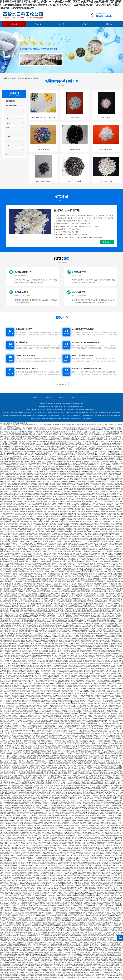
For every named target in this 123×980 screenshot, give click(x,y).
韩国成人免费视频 (68, 869)
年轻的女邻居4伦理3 (85, 745)
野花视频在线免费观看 (43, 675)
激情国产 (84, 924)
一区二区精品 (118, 690)
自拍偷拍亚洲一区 (79, 648)
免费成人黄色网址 (52, 871)
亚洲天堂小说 (30, 456)
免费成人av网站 (90, 901)
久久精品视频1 (107, 440)
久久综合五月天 (57, 962)
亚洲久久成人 (46, 483)
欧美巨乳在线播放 (78, 572)
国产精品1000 (67, 508)
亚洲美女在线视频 (36, 887)
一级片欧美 (6, 475)
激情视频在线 (17, 486)
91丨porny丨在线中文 (59, 734)
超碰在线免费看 (59, 815)
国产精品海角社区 (114, 830)
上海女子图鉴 (27, 590)
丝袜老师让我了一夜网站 (32, 652)
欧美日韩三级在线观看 (70, 456)
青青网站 (40, 837)
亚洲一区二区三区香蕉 (75, 710)
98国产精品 (33, 637)
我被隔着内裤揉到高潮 (27, 608)
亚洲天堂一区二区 (95, 560)
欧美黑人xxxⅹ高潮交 (81, 809)
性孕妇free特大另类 (101, 555)
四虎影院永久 (107, 662)
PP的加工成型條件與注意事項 (83, 355)
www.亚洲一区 (104, 560)
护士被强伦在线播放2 (112, 532)
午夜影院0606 (64, 782)
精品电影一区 (96, 485)
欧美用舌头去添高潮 (29, 436)
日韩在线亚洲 (71, 543)
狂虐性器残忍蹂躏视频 (109, 461)
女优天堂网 (72, 470)
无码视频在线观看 (105, 578)
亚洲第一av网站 (18, 824)
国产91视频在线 (37, 851)
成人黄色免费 (44, 475)
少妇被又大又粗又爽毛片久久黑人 (70, 657)
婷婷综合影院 (23, 774)
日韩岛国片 (76, 560)
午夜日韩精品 (101, 550)
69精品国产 (79, 470)
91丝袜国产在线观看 (24, 635)
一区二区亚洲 (100, 478)
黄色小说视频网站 (111, 433)
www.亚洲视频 (23, 555)
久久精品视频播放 (82, 872)
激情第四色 (76, 795)
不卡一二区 (17, 772)
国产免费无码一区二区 (47, 628)
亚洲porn (83, 493)
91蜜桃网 (6, 583)
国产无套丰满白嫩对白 (16, 710)
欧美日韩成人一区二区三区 (15, 794)
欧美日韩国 (63, 567)
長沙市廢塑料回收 (43, 418)
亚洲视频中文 (58, 665)
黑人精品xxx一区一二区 (41, 732)
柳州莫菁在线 (92, 764)
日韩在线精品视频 (46, 882)
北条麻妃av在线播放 (42, 637)
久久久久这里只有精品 (36, 904)
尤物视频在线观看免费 (36, 445)
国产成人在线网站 (39, 774)
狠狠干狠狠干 (76, 904)
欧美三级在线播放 (79, 555)
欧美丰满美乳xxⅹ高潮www (43, 899)
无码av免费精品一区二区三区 (30, 871)
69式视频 (7, 617)
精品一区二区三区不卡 (90, 770)
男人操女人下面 (18, 809)
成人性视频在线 (21, 662)
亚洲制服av (119, 657)
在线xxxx (117, 501)
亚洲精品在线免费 (94, 881)
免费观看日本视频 (117, 775)
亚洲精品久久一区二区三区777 (49, 610)
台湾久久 (49, 433)
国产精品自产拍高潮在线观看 (45, 667)
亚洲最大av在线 (95, 697)
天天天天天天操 (86, 947)
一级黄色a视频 (79, 961)
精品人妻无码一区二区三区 (29, 658)
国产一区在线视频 (5, 453)
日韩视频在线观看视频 (90, 607)
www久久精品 (64, 522)
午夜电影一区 (81, 951)
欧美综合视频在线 (82, 458)
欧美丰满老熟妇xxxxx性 (49, 436)
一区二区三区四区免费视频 (32, 510)
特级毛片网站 (110, 471)
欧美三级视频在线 (38, 550)
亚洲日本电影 (74, 817)
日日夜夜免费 (97, 712)
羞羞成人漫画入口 (98, 757)
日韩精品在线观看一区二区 (34, 757)
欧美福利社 (78, 478)
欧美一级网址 (110, 628)
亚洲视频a (43, 702)
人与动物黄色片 (104, 663)
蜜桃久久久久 (6, 891)
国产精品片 (118, 562)
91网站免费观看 (106, 715)
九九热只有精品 (18, 488)
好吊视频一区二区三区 (43, 625)
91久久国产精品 (16, 481)
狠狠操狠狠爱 (8, 597)
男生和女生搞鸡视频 (41, 622)
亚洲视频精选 (55, 799)
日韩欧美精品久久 (90, 637)
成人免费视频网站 (26, 642)
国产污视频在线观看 (55, 977)
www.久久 (67, 640)
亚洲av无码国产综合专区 (12, 684)
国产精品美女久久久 (63, 512)
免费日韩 (120, 512)
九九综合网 (64, 819)
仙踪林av (36, 488)
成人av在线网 (85, 537)
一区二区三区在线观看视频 (19, 929)
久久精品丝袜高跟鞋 (100, 495)
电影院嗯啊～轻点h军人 (33, 465)
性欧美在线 (91, 553)
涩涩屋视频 (13, 458)
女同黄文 (52, 647)
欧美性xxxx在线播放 (20, 946)
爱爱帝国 (106, 725)
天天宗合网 (101, 695)
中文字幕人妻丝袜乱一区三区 (14, 882)
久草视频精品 (57, 471)
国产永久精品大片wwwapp (99, 433)
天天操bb (105, 937)
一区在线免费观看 (32, 438)
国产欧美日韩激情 (20, 527)
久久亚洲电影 (29, 697)
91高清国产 (41, 518)
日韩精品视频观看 (52, 563)
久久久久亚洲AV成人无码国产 (75, 443)
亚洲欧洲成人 (71, 590)
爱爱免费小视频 (10, 450)
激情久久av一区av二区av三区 (60, 615)
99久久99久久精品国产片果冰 (34, 572)
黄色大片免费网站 (25, 668)
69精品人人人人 (111, 859)
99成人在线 (83, 754)
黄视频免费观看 (101, 677)
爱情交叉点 (119, 787)
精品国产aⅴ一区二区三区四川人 (28, 578)
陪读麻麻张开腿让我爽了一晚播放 (91, 510)
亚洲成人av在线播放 (72, 760)
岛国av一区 (103, 476)
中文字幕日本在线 (26, 648)
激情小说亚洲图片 (104, 807)
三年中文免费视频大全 (110, 637)
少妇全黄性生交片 (38, 555)
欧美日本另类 (27, 530)
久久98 (81, 617)
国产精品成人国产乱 (45, 842)
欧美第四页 (72, 812)
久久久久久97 (30, 732)
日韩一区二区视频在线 (24, 620)
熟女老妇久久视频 (81, 802)
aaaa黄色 (80, 842)
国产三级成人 (60, 931)
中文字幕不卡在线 (117, 436)
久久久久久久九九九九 (68, 588)
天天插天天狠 (95, 732)
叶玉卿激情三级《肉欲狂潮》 (38, 867)
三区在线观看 (83, 705)
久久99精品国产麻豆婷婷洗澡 (112, 600)
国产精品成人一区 (5, 887)
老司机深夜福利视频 (92, 450)
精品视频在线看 (66, 769)
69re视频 (118, 585)
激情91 (40, 582)
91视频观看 (61, 871)
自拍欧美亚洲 (71, 682)
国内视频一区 (77, 857)
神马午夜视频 (87, 438)
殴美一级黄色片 (52, 460)
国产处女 (72, 530)
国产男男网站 (36, 475)
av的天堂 (116, 573)
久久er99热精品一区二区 (23, 674)
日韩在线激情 (89, 956)
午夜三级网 (22, 702)
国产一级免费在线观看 (39, 580)
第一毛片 (97, 941)
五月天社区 (12, 730)
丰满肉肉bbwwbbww (51, 590)
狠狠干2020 (3, 485)
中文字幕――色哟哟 (84, 507)
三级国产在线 (34, 518)
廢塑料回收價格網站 (55, 418)
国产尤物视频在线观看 (30, 655)
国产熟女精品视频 (111, 553)
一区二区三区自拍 (90, 473)
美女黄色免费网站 (7, 572)
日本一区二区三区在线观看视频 (27, 441)
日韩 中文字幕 (79, 582)
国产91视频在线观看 (16, 775)
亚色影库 (17, 912)
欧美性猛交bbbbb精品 (46, 553)
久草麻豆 (66, 587)
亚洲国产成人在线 (7, 560)
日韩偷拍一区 (45, 573)
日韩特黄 (111, 633)
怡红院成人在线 (25, 517)
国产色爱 (21, 485)
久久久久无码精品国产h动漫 (29, 583)
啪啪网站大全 (69, 605)
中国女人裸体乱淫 (37, 460)
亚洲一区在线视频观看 (65, 679)
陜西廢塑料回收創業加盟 (70, 418)
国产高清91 (109, 475)
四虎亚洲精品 (30, 522)
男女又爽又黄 (31, 899)
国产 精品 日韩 (102, 562)
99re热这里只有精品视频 (102, 473)
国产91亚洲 (110, 857)
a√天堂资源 (45, 567)
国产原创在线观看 (79, 490)
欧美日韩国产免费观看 (59, 453)
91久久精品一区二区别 (98, 652)
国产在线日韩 (112, 679)
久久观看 (41, 570)
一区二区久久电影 (78, 907)
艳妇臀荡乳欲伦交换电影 (84, 525)
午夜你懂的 (90, 754)
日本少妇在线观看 (11, 759)
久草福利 (64, 510)
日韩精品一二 (16, 577)
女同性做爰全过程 (110, 465)
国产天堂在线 (119, 623)
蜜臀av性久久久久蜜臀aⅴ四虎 (38, 433)
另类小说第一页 (47, 837)
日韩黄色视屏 (15, 849)
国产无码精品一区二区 (9, 674)
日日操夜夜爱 (71, 510)
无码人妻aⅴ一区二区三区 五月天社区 (100, 503)
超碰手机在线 (69, 468)
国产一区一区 (24, 891)
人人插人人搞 (88, 515)
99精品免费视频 (68, 612)
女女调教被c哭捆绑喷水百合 (97, 527)
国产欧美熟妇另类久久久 (60, 729)
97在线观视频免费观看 (94, 633)
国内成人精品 (68, 540)
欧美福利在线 (52, 480)
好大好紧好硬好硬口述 (100, 483)
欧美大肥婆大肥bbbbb (68, 954)
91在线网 (104, 458)
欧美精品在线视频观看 (52, 867)
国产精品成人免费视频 (16, 689)
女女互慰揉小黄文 (5, 904)
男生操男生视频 (85, 527)
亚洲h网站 (103, 553)
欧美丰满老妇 (11, 707)
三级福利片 (119, 762)
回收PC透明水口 (106, 118)
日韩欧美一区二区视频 (80, 517)
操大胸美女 (74, 946)
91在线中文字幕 (80, 682)
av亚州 (17, 505)
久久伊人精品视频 (84, 560)
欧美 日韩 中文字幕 (9, 894)
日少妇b (26, 622)
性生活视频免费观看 (70, 598)
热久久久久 (16, 699)
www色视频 (19, 436)
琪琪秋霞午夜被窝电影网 (92, 493)
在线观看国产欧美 (115, 710)
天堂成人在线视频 (91, 620)
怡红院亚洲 (34, 760)
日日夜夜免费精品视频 (39, 829)
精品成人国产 (92, 478)
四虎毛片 (76, 446)
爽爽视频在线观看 (9, 839)
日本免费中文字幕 (28, 488)
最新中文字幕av (23, 520)
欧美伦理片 (16, 886)
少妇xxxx (2, 633)
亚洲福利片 (12, 600)
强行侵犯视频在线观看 (90, 842)
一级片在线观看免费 (40, 679)
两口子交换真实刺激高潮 (27, 552)
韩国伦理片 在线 (118, 565)
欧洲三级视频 (104, 513)
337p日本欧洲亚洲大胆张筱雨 (54, 658)
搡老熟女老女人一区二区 (112, 490)
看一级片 (110, 635)
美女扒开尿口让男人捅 (29, 618)
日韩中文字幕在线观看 (68, 752)
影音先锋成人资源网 (48, 613)
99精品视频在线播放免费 (42, 537)
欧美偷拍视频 (69, 453)
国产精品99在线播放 (38, 595)
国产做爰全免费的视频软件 (98, 962)
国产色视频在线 (46, 470)
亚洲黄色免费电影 (73, 668)
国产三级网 (37, 553)
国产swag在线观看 (7, 592)
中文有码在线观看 (58, 515)
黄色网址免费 (70, 478)
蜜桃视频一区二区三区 (15, 470)
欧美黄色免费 (16, 491)
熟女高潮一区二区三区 (34, 932)
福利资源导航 (34, 912)
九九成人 (111, 575)
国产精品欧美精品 (112, 667)
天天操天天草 (80, 775)
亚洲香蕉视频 (9, 537)
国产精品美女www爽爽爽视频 (27, 557)
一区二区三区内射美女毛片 (22, 867)
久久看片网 (83, 522)
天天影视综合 (32, 483)
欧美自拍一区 (12, 446)
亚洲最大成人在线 (108, 709)
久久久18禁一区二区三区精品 (98, 645)
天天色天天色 (119, 739)
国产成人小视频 (48, 697)
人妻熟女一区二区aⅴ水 (74, 819)
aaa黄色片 (3, 517)
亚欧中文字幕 (102, 548)
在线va (33, 750)
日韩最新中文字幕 (12, 562)
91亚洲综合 (118, 777)
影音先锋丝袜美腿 (46, 762)
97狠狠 (83, 567)
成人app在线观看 (71, 909)
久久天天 (39, 483)
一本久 (106, 582)
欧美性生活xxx (28, 877)
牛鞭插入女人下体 (29, 562)
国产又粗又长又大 (73, 450)
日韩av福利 (120, 720)
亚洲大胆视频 (4, 522)
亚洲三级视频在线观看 (48, 461)
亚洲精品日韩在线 (59, 613)
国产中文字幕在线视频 (8, 473)
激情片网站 (100, 770)
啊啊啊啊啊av (68, 749)
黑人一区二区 (46, 552)
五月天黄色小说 (98, 799)
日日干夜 (16, 557)
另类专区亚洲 (70, 466)
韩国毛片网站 (73, 652)
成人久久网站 (76, 602)
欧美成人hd (64, 528)
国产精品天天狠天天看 (7, 699)
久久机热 (102, 841)
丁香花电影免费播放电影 (67, 517)
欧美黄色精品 (31, 537)
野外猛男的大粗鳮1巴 (51, 725)
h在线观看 (52, 532)
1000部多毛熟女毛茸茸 (60, 866)
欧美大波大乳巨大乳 (96, 525)
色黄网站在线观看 (25, 638)
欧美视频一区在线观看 (72, 568)
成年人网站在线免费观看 (108, 755)
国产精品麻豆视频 (14, 498)
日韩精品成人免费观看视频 (112, 625)
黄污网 (88, 496)
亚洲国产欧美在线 (105, 610)
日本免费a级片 (11, 679)
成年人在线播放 (20, 916)
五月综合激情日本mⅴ (12, 931)
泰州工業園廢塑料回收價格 (103, 413)
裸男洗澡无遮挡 (62, 774)
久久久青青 (33, 471)
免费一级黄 (112, 577)
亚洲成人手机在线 (101, 542)
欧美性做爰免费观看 (33, 759)
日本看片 (115, 670)
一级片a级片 (98, 704)
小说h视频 (6, 977)
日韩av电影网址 (33, 458)
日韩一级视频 (53, 941)
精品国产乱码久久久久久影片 (96, 660)
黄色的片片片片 (43, 585)
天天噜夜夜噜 (83, 468)
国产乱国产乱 (79, 655)
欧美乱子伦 (41, 491)
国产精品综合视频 (103, 894)
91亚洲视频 (3, 562)
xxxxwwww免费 (33, 533)
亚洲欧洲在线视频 (86, 772)
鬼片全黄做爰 (109, 800)
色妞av (64, 760)
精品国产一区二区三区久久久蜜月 (78, 719)
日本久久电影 (9, 841)
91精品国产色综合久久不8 (64, 463)
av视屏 (75, 453)
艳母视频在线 (68, 902)
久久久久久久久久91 (27, 548)
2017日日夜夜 (61, 630)
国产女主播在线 (92, 530)
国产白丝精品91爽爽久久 (72, 647)
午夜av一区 (55, 679)
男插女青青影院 (111, 954)
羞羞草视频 (120, 433)
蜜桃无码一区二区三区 (88, 587)
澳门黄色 (17, 765)
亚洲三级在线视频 (9, 533)
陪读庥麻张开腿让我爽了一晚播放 (32, 461)
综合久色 (33, 668)
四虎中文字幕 (33, 568)
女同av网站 (83, 774)
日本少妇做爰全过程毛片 (15, 675)
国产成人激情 (48, 640)
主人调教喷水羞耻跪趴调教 (104, 740)
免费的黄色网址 (98, 942)
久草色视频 (15, 789)
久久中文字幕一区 (52, 745)
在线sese (3, 684)
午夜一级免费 (104, 633)
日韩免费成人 (82, 471)
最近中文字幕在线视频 (44, 717)
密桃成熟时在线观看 (80, 588)
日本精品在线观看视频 (96, 871)
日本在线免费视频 (89, 543)
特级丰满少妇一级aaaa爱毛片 (100, 946)
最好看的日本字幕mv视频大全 (28, 680)
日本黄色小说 (64, 562)
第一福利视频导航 (85, 810)
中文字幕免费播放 (5, 807)
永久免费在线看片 (21, 465)
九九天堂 (49, 615)
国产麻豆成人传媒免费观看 (12, 542)
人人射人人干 (20, 508)
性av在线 (20, 917)
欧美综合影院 (28, 830)
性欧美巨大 (102, 668)
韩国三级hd (64, 493)
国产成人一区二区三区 (60, 443)
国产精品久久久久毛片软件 (91, 453)
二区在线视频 (111, 458)
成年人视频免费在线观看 (110, 570)
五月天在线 (46, 605)
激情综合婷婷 (94, 598)
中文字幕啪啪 (109, 438)
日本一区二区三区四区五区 (110, 658)
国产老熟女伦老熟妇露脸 (107, 430)
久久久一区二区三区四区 (83, 456)
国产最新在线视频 (20, 515)
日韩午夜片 (100, 443)
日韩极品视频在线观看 (90, 961)
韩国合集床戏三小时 (63, 490)
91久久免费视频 (47, 750)
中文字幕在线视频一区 (96, 528)
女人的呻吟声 (67, 735)
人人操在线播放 (66, 580)
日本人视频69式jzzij (104, 632)
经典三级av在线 (88, 460)
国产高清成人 (71, 451)
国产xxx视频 (84, 557)
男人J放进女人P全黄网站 (33, 490)
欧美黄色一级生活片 (73, 784)
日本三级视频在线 (42, 568)
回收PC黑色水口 (75, 149)
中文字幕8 (74, 966)
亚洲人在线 (79, 964)
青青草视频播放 (101, 512)
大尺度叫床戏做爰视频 (53, 976)
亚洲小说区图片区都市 (65, 662)
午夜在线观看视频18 (41, 770)
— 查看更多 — (62, 384)
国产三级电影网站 (33, 957)
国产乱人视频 (114, 648)
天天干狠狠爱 (96, 567)
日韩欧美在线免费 (82, 677)
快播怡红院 (69, 495)
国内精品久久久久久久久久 (102, 901)
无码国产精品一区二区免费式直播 (58, 971)
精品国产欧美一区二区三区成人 (49, 897)
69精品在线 (44, 694)
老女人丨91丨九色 (31, 961)
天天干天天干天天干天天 (95, 904)
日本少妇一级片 (25, 765)
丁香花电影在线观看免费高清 (64, 862)
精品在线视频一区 (83, 720)
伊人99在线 (58, 530)
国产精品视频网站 (48, 451)
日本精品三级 (70, 446)
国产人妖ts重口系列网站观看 (79, 436)
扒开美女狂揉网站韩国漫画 (90, 532)
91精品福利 (76, 916)
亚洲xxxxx (66, 887)
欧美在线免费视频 (68, 874)
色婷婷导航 (5, 859)
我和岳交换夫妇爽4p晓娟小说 (72, 926)
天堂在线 (115, 515)
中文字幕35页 (6, 598)
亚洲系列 (17, 466)
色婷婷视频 (104, 765)
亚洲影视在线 (71, 655)
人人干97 (110, 785)
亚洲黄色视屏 (13, 493)
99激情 (102, 456)
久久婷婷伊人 (30, 729)
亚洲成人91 (10, 695)
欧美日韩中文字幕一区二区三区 (107, 812)
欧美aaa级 (36, 797)
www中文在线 (60, 672)
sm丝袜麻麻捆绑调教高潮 (99, 515)
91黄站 (89, 802)
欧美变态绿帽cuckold (83, 861)
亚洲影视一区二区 (48, 886)
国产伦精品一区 (89, 533)
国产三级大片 (54, 603)
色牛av (90, 652)
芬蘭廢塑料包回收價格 (16, 413)
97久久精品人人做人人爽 (19, 724)
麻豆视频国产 (17, 645)
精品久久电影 (26, 471)
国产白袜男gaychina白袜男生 (38, 709)
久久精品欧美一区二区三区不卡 (112, 749)
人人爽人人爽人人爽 (90, 775)
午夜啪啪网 (116, 475)
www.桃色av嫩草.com (28, 682)
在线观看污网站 (87, 552)
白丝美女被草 (110, 555)
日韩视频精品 (115, 662)
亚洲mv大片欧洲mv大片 (105, 615)
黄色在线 (77, 780)
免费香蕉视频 (117, 660)
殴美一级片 (116, 709)
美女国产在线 (119, 513)
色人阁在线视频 (89, 563)
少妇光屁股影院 (15, 725)
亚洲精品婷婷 (72, 570)
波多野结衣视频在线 (72, 720)
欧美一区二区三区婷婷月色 (75, 532)
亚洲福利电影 (71, 779)
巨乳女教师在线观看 (57, 924)
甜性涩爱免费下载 (60, 777)
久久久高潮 (72, 645)
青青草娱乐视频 (19, 834)
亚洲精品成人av (62, 563)
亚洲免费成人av (84, 446)
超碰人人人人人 (91, 428)
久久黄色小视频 (37, 882)
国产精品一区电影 (34, 431)
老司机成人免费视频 (99, 814)
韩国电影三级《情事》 (34, 647)
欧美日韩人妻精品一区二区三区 (32, 508)
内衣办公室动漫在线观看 (22, 533)
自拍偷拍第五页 (118, 633)
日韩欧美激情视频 (61, 455)
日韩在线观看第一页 (23, 431)
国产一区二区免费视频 (35, 440)
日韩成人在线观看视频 (60, 720)
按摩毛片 (25, 593)
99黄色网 (9, 657)
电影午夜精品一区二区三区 (113, 944)
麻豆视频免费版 (118, 884)
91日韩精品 (29, 662)
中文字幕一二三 (5, 740)
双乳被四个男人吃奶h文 (93, 667)
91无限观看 (52, 810)
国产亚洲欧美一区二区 (91, 597)
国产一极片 (57, 562)
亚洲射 (96, 727)
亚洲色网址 (32, 622)
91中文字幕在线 (4, 647)
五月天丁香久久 (79, 500)
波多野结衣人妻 (12, 969)
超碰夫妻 (102, 573)
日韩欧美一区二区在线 (22, 440)
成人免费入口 (75, 830)
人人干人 (36, 608)
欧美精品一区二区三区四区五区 (71, 665)
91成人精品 (3, 443)
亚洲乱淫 (56, 585)
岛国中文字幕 (108, 861)
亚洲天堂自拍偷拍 (58, 670)
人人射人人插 (39, 562)
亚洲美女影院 (40, 670)
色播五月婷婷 (113, 622)
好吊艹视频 (57, 907)
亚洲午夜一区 (16, 500)
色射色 (95, 575)
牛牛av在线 (21, 597)
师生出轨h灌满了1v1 (30, 889)
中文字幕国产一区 (25, 904)
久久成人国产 (33, 625)
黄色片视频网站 (12, 907)
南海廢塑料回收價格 (54, 416)
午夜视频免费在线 (61, 466)
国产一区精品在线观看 (39, 662)
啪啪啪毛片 (91, 465)
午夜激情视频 (19, 622)
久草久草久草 (15, 887)
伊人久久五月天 (21, 640)
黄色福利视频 (85, 749)
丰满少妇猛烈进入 (21, 692)
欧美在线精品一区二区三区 (111, 887)
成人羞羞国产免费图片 (106, 881)
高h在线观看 (112, 782)
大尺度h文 (78, 523)
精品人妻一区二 (65, 595)
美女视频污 (66, 891)
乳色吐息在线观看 (78, 515)
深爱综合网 (106, 540)
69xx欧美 (50, 802)
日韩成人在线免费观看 (64, 592)
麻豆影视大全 (119, 645)
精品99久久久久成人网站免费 (25, 582)
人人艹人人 (119, 640)
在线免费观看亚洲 (85, 647)
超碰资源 (112, 473)
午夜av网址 (74, 603)
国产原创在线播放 (83, 538)
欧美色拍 (87, 627)
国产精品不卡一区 (32, 543)
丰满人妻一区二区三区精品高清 (13, 665)
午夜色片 (2, 450)
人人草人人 (39, 617)
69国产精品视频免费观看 (34, 463)
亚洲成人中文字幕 (42, 542)
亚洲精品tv (6, 618)
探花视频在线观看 (112, 446)
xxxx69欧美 (13, 618)
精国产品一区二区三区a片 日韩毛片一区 (52, 623)
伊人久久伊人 (7, 755)
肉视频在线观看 (15, 595)
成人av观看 (114, 518)
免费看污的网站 (118, 682)
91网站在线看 (100, 627)
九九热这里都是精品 (111, 825)
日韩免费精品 (5, 458)
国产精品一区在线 (91, 777)
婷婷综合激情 (69, 572)
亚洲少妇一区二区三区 (31, 597)
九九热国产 (63, 653)
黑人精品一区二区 (36, 769)
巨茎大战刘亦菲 (84, 750)
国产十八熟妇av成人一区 (50, 602)
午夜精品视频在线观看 (65, 550)
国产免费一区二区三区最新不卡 (44, 453)
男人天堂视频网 (29, 515)
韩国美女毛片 (52, 466)
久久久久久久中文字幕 (50, 523)
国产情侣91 (30, 478)
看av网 (72, 825)
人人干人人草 (48, 481)
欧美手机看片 (15, 520)
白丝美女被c (80, 770)
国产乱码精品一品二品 (36, 486)
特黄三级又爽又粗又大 (31, 819)
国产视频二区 (73, 859)
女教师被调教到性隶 (56, 677)
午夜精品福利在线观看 (77, 679)
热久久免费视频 (77, 832)
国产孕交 (30, 555)
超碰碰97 (36, 755)
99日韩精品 (119, 827)
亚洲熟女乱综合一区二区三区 (57, 618)
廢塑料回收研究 (27, 416)
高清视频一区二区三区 (54, 475)
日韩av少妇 (15, 620)
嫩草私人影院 (15, 804)
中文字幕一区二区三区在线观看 (19, 575)
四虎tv (40, 532)
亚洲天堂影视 (41, 578)
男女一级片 (28, 926)
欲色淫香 (33, 809)
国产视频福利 (17, 658)
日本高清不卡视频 (85, 780)
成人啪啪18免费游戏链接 (65, 552)
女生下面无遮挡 (6, 530)
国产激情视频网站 (33, 593)
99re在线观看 (4, 924)
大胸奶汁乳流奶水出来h (36, 907)
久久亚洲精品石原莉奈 (21, 899)
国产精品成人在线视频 (91, 709)
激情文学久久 (37, 600)
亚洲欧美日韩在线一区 (61, 532)
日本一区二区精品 (11, 455)
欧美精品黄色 (46, 954)
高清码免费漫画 (83, 545)
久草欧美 (10, 815)
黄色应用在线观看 (60, 505)
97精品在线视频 (47, 764)
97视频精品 (78, 799)
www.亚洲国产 (51, 770)
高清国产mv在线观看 (76, 461)
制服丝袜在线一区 (40, 577)
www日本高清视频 (82, 699)
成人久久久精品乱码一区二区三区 (96, 436)
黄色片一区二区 (108, 592)
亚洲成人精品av (42, 779)
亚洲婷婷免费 (90, 817)
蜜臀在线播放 (24, 810)
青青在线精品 (54, 767)
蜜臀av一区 (8, 456)
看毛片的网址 (15, 667)
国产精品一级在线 (50, 780)
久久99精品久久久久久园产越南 (33, 430)
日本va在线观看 (25, 852)
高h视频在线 (14, 682)
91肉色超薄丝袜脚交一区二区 (68, 834)
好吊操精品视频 (93, 550)
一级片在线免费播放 (40, 522)
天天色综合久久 (15, 974)
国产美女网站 (110, 441)
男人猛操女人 (38, 552)
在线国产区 (53, 902)
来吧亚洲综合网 (92, 677)
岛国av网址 (73, 595)
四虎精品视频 (81, 603)
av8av (86, 804)
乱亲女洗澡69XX (87, 476)
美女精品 (53, 431)
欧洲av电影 (10, 563)
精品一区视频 (73, 785)
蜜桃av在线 (21, 734)
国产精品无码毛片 (99, 592)
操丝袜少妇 (92, 605)
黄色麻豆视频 (56, 558)
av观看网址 (35, 563)
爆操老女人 (60, 540)
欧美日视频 (19, 458)
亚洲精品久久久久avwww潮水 (24, 446)
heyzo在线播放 (47, 547)
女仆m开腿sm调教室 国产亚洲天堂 (66, 465)
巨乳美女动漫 (73, 919)
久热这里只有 (62, 568)
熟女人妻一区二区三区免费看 (98, 491)
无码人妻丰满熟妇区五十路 (46, 847)
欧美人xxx (53, 465)
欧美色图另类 (28, 931)
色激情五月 (80, 460)
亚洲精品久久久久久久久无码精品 (112, 535)
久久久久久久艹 (52, 912)
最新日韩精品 (92, 740)
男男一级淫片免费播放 (34, 520)
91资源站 (119, 782)
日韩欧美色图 (86, 461)
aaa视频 (20, 558)
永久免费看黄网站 (95, 507)
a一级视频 (109, 515)
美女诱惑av (24, 491)
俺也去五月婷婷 (43, 871)
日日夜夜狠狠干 (71, 759)
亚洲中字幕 (9, 906)
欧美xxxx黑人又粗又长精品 (36, 538)
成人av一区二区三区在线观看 (88, 680)
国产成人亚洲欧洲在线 (111, 892)
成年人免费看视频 (38, 451)
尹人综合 (32, 607)
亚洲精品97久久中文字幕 (79, 475)
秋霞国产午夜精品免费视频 (81, 684)
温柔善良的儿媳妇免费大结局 (8, 532)
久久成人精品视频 (95, 810)
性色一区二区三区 (91, 785)
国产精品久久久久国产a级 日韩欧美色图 (13, 792)
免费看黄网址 (19, 817)
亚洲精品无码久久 (98, 642)
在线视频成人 (45, 501)
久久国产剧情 (9, 967)
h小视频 (72, 490)
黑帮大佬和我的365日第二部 (11, 585)
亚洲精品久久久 (58, 451)
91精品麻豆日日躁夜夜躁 (54, 528)
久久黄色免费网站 (70, 448)
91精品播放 (22, 505)
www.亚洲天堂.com (93, 480)
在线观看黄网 (117, 961)
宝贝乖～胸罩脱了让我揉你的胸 (73, 577)
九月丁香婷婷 (18, 428)
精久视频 (56, 628)
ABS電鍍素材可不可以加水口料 (83, 329)
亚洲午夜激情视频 (5, 767)
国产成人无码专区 (110, 530)
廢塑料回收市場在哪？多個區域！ (28, 369)
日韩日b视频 (105, 704)
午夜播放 (9, 712)
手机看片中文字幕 (20, 839)
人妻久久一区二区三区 (106, 670)
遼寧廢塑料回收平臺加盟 (86, 413)
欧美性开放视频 (30, 577)
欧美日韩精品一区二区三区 (42, 974)
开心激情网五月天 (9, 512)
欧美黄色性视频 (110, 645)
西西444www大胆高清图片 (30, 862)
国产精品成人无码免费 (39, 565)
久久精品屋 (52, 846)
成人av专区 (19, 600)
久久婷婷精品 (94, 695)
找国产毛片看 (67, 972)
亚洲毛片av (94, 894)
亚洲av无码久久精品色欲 (41, 922)
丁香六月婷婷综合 (102, 496)
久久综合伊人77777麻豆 (59, 787)
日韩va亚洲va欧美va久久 (115, 520)
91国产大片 (119, 577)
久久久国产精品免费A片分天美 (66, 555)
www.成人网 (96, 578)
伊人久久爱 (70, 800)
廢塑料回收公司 (12, 78)
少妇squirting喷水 (83, 430)
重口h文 (77, 486)
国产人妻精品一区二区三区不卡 (81, 906)
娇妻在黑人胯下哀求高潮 (56, 650)
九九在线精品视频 (104, 959)
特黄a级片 (88, 613)
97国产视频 (32, 854)
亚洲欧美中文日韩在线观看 (7, 648)
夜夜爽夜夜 (57, 969)
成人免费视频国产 (72, 553)
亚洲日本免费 (9, 525)
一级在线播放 (103, 684)
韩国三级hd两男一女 (93, 812)
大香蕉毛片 (33, 612)
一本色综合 (14, 456)
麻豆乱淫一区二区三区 (62, 470)
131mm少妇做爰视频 (51, 620)
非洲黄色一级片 (4, 680)
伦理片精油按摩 (115, 643)
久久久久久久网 (29, 657)
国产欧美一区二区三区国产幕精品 (27, 822)
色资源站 (10, 582)
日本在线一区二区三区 (87, 799)
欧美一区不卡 (52, 814)
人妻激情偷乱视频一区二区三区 (52, 493)
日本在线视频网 (109, 702)
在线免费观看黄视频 (99, 625)
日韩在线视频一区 (82, 633)
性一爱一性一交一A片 (73, 705)
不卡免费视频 (29, 755)
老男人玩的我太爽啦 (53, 956)
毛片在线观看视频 (89, 500)
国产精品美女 (101, 839)
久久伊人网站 (69, 777)
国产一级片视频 (113, 582)
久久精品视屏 (118, 685)
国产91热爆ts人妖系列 (36, 804)
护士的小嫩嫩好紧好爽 (110, 613)
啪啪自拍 (100, 535)
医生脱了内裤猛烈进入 (26, 663)
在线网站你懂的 (89, 585)
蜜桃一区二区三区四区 (31, 839)
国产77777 (54, 547)
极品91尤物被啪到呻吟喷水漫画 (96, 719)
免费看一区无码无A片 (96, 461)
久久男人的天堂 (74, 660)
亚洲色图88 (53, 483)
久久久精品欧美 (106, 904)
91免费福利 (21, 755)
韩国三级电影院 (43, 957)
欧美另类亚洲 (40, 441)
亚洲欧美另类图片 (22, 969)
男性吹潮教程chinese (41, 455)
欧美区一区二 (34, 825)
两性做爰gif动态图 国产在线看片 (103, 617)
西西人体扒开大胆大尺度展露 (88, 694)
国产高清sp (19, 730)
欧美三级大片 (64, 558)
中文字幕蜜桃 (32, 617)
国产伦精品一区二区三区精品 (45, 471)
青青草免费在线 (43, 488)
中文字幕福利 (88, 715)
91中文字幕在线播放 (9, 757)
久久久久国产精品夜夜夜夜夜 (66, 445)
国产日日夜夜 (80, 804)
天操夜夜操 (12, 697)
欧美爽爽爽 (80, 595)
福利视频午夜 (75, 592)
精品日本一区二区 (79, 441)
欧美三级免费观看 (61, 431)
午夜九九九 (34, 780)
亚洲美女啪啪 (25, 874)
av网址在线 (23, 886)
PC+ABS (8, 136)
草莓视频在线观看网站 (25, 677)
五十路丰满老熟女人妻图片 (113, 964)
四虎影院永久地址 (21, 438)
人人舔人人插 (14, 819)
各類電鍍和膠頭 (10, 101)
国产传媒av (84, 448)
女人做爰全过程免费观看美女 (58, 687)
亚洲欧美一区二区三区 (70, 633)
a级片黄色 (44, 765)
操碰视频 (114, 617)
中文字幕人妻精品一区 (107, 552)
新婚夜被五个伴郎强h (100, 441)
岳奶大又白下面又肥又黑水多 (83, 590)
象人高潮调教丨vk (94, 720)
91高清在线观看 (60, 448)
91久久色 (76, 468)
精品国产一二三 (103, 727)
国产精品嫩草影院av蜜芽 (9, 465)
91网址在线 (30, 694)
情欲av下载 (104, 689)
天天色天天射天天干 (116, 810)
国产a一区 (61, 633)
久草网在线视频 (62, 553)
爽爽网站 (50, 585)
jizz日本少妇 (54, 552)
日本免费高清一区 (110, 675)
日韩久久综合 (87, 907)
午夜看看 (74, 734)
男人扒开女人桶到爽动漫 (113, 730)
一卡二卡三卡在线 (55, 934)
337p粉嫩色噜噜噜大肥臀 (79, 902)
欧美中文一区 (67, 946)
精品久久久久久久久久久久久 (111, 799)
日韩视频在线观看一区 (14, 522)
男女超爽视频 (7, 538)
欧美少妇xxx (44, 632)
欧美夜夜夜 (51, 947)
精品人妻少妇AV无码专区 (47, 510)
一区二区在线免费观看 (27, 513)
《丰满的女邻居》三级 (7, 435)
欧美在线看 (23, 498)
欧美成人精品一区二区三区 (111, 770)
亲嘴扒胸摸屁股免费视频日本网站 (109, 507)
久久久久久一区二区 (106, 941)
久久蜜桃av (70, 488)
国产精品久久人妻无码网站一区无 (40, 677)
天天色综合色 (109, 719)
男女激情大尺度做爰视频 (61, 710)
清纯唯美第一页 (57, 433)
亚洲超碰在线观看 (112, 620)
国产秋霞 (41, 458)
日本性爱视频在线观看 (73, 687)
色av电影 (81, 607)
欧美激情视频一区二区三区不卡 (93, 501)
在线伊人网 (23, 623)
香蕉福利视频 (102, 936)
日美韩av (79, 947)
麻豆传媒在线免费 (44, 817)
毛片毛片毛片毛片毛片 (16, 468)
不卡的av (68, 827)
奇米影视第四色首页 (69, 952)
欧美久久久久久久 (84, 431)
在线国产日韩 (7, 448)
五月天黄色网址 (118, 800)
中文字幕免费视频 (77, 871)
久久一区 (93, 627)
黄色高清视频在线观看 (54, 488)
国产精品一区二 (11, 570)
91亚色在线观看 (110, 668)
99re (108, 622)
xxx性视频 (37, 610)
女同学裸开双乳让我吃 (103, 710)
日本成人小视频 (56, 832)
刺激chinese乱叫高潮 (110, 886)
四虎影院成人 (23, 667)
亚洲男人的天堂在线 (17, 501)
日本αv (34, 830)
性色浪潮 (40, 603)
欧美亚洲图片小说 (30, 962)
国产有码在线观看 (101, 523)
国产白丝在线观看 (39, 527)
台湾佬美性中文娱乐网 (91, 884)
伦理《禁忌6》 (82, 428)
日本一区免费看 (10, 433)
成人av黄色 (47, 473)
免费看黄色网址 (100, 912)
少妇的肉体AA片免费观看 (51, 635)
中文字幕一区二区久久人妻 (101, 520)
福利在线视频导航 (68, 924)
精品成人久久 (79, 438)
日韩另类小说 (35, 530)
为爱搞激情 (57, 757)
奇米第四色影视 (17, 588)
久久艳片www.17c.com (105, 445)
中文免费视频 (110, 936)
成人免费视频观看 (56, 917)
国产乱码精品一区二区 (104, 789)
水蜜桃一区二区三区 (73, 729)
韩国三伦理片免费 (17, 476)
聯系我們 (87, 397)
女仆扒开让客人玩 (53, 922)
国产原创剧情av (60, 468)
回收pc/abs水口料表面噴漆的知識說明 (86, 342)
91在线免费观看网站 (75, 707)
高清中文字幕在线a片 (107, 734)
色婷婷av (49, 679)
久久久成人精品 (56, 496)
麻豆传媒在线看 (71, 628)
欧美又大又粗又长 (93, 562)
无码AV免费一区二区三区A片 (84, 485)
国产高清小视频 (83, 737)
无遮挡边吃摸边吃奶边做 (110, 784)
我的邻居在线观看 (49, 720)
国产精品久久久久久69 (50, 685)
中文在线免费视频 (87, 722)
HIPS (7, 128)
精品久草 (110, 674)
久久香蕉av (118, 732)
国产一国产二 (30, 929)
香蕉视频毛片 (83, 784)
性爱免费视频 (91, 618)
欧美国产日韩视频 (86, 558)
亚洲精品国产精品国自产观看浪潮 (47, 862)
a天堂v (98, 513)
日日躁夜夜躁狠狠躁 (82, 730)
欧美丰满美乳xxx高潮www (81, 480)
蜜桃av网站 (67, 695)
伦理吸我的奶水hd (50, 712)
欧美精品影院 (119, 647)
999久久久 (74, 827)
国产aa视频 (19, 593)
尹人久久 (114, 638)
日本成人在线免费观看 (66, 430)
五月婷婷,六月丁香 (59, 749)
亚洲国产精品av (54, 715)
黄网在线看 (116, 717)
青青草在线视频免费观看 (98, 800)
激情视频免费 (96, 805)
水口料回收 (21, 78)
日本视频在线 (75, 856)
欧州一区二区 (77, 520)
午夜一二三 (103, 463)
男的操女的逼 (23, 704)
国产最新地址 (57, 807)
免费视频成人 (65, 739)
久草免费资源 (99, 638)
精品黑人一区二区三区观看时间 (97, 505)
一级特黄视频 (45, 911)
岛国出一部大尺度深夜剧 (13, 770)
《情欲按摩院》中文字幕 (69, 829)
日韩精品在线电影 (24, 967)
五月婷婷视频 (8, 548)
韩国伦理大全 (36, 897)
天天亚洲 (90, 699)
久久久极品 (70, 620)
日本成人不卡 (56, 782)
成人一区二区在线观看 (39, 446)
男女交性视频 (35, 450)
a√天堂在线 (5, 600)
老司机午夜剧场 (67, 702)
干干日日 (12, 540)
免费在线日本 (116, 871)
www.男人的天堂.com (88, 481)
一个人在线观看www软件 (81, 663)
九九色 (15, 582)
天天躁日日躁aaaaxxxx (100, 817)
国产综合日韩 (25, 486)
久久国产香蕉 (53, 911)
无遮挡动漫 (17, 608)
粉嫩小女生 (57, 430)
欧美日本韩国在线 (100, 682)
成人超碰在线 (51, 709)
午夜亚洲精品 (24, 483)
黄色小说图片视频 (13, 535)
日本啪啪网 (11, 623)
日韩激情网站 (83, 687)
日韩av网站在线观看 (112, 463)
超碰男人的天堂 (111, 538)
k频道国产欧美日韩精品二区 (111, 694)
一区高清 (65, 543)
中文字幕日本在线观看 (37, 598)
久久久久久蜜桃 (35, 588)
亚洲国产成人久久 (37, 705)
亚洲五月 (45, 851)
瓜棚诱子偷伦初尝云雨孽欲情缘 (92, 734)
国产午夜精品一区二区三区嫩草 (68, 473)
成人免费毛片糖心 (107, 926)
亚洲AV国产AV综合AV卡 (112, 480)
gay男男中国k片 (79, 501)
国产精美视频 (119, 593)
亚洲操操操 (90, 899)
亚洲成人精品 (117, 924)
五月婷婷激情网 (88, 595)
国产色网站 (70, 663)
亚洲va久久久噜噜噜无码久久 (104, 775)
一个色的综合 (75, 503)
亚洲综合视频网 (49, 643)
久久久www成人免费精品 (11, 480)
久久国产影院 (94, 451)
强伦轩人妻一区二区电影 (34, 795)
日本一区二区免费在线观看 (55, 438)
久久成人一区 (55, 577)
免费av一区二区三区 (43, 435)
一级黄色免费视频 (37, 947)
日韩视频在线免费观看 (66, 513)
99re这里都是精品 (117, 445)
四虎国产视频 (16, 947)
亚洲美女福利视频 (43, 593)
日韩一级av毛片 (45, 647)
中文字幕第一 (12, 964)
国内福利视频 (63, 956)
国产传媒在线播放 (5, 595)
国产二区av (97, 543)
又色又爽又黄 (88, 635)
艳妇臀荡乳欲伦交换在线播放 (82, 939)
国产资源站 (103, 471)
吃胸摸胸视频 (56, 481)
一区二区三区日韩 (114, 866)
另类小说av (21, 931)
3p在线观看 (96, 522)
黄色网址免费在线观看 (6, 635)
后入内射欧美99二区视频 (55, 608)
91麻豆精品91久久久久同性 (25, 443)
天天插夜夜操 (64, 668)
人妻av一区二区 (71, 956)
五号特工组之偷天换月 (13, 663)
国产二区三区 (4, 782)
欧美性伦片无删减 (113, 468)
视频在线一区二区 (47, 645)
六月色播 (92, 647)
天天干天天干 (51, 455)
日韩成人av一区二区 (9, 685)
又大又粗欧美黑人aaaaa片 (94, 458)
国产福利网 (109, 498)
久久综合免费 (25, 568)
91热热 (99, 762)
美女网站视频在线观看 (75, 789)
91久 (7, 675)
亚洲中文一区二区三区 (72, 431)
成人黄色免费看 (27, 632)
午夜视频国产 (28, 747)
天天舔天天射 (22, 456)
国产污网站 (11, 607)
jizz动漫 (19, 762)
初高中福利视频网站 (88, 704)
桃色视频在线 (19, 719)
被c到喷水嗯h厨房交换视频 (49, 463)
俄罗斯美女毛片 (22, 715)
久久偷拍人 (42, 937)
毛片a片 (82, 613)
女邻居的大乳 (79, 535)
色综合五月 (35, 558)
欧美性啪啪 (64, 854)
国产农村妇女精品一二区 (36, 874)
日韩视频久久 (113, 724)
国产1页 (86, 505)
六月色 (62, 481)
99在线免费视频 (26, 754)
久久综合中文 (7, 804)
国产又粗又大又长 (20, 685)
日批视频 (83, 825)
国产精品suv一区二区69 (34, 575)
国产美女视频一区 (59, 582)
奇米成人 (79, 859)
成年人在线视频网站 (99, 675)
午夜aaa (56, 947)
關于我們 (74, 397)
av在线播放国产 (48, 670)
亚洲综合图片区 (49, 665)
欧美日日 (38, 722)
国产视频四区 (74, 695)
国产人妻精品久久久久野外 (35, 777)
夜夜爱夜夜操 (35, 620)
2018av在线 (37, 799)
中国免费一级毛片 (50, 505)
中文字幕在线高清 (47, 727)
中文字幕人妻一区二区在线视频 (28, 542)
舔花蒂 (99, 902)
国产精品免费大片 (95, 917)
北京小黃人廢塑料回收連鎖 (69, 416)
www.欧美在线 (37, 501)
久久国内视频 (83, 727)
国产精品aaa (32, 481)
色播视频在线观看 (68, 732)
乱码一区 (103, 498)
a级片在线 (25, 428)
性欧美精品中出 (62, 620)
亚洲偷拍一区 (16, 764)
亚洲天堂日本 (99, 896)
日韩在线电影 (37, 694)
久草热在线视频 (95, 780)
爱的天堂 (80, 453)
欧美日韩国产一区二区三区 (115, 500)
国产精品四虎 (66, 530)
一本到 (21, 573)
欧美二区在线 (20, 655)
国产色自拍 (78, 537)
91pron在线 (79, 704)
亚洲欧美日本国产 (24, 804)
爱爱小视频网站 (113, 510)
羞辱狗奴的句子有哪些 (107, 712)
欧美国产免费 (48, 515)
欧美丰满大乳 (93, 864)
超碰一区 (113, 503)
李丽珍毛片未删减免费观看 (105, 717)
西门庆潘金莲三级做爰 (108, 501)
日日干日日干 (100, 431)
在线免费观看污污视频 (113, 505)
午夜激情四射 (62, 705)
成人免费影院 (22, 572)
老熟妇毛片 (14, 558)
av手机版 (11, 486)
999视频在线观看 (13, 463)
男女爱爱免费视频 (8, 830)
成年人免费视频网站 (99, 655)
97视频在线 (111, 593)
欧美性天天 (61, 605)
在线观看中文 (86, 470)
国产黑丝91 (64, 488)
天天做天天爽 (10, 428)
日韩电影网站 (31, 859)
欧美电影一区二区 (31, 946)
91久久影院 (59, 810)
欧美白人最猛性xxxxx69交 (17, 687)
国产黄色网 (104, 891)
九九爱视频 (62, 957)
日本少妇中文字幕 (81, 455)
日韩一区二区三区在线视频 (54, 428)
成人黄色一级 (93, 832)
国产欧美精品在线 (97, 782)
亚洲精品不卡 (16, 445)
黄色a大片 (54, 774)
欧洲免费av (102, 825)
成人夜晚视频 (99, 802)
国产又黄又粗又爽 (92, 468)
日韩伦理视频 (116, 607)
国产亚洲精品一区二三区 (7, 777)
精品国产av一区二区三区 (58, 560)
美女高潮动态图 (51, 468)
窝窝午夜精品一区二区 (12, 627)
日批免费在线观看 (30, 605)
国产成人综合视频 (11, 884)
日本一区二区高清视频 (91, 435)
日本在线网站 (58, 600)
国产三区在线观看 (32, 603)
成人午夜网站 (104, 577)
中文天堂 (61, 538)
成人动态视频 (56, 476)
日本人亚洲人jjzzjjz (44, 431)
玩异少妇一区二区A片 (49, 448)
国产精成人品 (27, 742)
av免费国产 (60, 926)
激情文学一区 (73, 917)
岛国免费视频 (62, 628)
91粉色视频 (118, 628)
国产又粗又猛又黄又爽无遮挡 (106, 957)
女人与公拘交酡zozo (104, 929)
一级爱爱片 (119, 458)
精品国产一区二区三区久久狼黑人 (39, 977)
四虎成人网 (41, 597)
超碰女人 (19, 871)
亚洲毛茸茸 (51, 680)
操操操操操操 (14, 598)
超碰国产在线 (80, 505)
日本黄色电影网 (47, 503)
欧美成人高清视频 (54, 567)
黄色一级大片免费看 (52, 849)
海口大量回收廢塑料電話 (86, 416)
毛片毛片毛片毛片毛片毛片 (30, 476)
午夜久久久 (37, 628)
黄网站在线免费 (28, 501)
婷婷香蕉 (69, 832)
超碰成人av (96, 476)
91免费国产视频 (47, 861)
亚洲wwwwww (106, 585)
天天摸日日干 (97, 976)
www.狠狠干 (21, 747)
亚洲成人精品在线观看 (60, 557)
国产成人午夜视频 (54, 513)
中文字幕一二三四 (66, 503)
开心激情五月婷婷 (76, 969)
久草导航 (68, 618)
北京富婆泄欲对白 (89, 495)
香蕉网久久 (80, 889)
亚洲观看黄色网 (91, 580)
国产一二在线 (119, 461)
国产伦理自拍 (90, 852)
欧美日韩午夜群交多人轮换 (85, 760)
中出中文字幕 (9, 934)
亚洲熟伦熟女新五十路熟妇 (52, 597)
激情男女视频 (80, 630)
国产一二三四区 (100, 455)
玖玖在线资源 (40, 481)
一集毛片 (78, 448)
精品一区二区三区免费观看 (24, 460)
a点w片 (9, 732)
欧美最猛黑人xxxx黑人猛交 (53, 937)
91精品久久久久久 (45, 560)
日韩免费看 (55, 640)
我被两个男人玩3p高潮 (109, 705)
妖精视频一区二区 (68, 762)
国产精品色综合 (69, 684)
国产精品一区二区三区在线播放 (24, 553)
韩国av (65, 451)
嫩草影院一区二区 (43, 543)
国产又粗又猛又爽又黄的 (68, 757)
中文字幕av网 (17, 592)
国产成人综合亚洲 (36, 470)
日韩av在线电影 (54, 473)
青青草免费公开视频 (12, 496)
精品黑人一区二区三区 (46, 782)
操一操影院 (115, 498)
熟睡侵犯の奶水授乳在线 (52, 578)
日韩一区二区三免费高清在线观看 (65, 523)
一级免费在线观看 (39, 525)
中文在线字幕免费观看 (116, 862)
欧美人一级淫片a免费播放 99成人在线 (80, 692)
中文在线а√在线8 (15, 475)
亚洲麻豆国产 (88, 623)
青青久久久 (92, 523)
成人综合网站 (58, 702)
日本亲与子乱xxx (88, 879)
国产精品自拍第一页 (110, 912)
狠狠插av (97, 553)
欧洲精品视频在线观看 (36, 507)
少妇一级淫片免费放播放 (76, 755)
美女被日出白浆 (33, 737)
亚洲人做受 (13, 567)
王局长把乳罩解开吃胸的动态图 (72, 498)
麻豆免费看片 (101, 892)
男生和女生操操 (40, 495)
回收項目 (38, 24)
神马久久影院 (83, 513)
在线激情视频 (99, 637)
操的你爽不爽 (111, 608)
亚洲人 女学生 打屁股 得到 (53, 522)
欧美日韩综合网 (28, 451)
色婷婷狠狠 (17, 810)
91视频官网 (26, 689)
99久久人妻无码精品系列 (91, 714)
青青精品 (51, 543)
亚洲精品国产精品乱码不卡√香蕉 (97, 815)
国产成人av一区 (16, 552)
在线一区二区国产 (23, 587)
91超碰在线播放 (56, 764)
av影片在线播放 (86, 789)
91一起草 (100, 709)
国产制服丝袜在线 (23, 739)
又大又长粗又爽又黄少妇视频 (96, 759)
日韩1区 (43, 478)
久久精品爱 (76, 754)
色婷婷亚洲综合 (15, 555)
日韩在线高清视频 (29, 805)
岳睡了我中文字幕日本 (68, 809)
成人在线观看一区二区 (99, 490)
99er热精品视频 (79, 433)
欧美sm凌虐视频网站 (87, 520)
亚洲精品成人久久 (110, 700)
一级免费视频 (59, 622)
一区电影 (63, 775)
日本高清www (65, 660)
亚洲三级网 (45, 532)
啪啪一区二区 (4, 652)
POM (7, 145)
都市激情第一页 (91, 583)
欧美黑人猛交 (112, 522)
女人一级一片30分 (38, 443)
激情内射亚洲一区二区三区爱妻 (112, 563)
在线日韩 (67, 804)
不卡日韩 (112, 820)
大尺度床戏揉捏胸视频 (21, 512)
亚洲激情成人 (64, 934)
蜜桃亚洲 (15, 572)
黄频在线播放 (20, 570)
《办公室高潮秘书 (28, 797)
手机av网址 (105, 707)
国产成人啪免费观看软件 (93, 829)
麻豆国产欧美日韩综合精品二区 (69, 937)
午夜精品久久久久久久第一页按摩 (42, 548)
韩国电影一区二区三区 (87, 707)
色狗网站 (74, 540)
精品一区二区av (17, 548)
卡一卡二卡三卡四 (45, 465)
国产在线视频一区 (25, 825)
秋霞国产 (61, 491)
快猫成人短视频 (56, 503)
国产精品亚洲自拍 (85, 954)
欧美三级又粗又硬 (21, 532)
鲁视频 (9, 503)
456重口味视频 (48, 441)
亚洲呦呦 (2, 961)
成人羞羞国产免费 (91, 540)
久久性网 (15, 597)
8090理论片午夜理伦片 (6, 820)
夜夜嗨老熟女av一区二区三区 (24, 700)
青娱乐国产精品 (26, 470)
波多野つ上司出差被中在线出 (25, 550)
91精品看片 (54, 512)
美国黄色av (19, 799)
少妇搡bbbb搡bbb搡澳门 (90, 535)
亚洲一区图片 (81, 742)
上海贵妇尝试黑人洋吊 (104, 451)
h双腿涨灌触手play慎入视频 (62, 461)
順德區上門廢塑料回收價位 (56, 413)
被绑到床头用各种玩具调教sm (9, 580)
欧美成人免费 (92, 967)
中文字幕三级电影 (117, 428)
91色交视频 (50, 785)
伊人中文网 (36, 747)
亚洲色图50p (38, 573)
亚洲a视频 (90, 522)
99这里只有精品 (11, 436)
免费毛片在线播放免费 (113, 587)
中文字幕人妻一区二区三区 (114, 817)
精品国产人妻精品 (34, 587)
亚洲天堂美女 (49, 517)
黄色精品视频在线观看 (35, 810)
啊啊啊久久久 (25, 625)
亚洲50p (23, 605)
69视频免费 (35, 740)
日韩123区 (78, 744)
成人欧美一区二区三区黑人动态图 (75, 597)
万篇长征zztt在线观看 (74, 493)
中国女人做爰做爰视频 (40, 815)
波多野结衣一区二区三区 (12, 602)
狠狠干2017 (89, 567)
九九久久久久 (44, 490)
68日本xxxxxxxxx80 (70, 582)
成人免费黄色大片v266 (105, 547)
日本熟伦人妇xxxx (103, 453)
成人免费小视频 (41, 889)
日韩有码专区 (60, 881)
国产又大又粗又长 (5, 567)
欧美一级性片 (99, 705)
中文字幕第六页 (112, 597)
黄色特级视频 (53, 759)
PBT (7, 114)
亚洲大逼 (57, 719)
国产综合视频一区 (111, 839)
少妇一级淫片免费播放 (99, 672)
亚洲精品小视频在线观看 (56, 869)
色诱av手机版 (34, 448)
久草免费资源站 (30, 921)
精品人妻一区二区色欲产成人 (45, 583)
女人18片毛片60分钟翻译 (52, 655)
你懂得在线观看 (82, 765)
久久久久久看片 (84, 605)
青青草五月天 (49, 872)
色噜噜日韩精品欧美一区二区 (18, 807)
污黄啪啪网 (69, 602)
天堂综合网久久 (10, 505)
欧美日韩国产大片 (43, 476)
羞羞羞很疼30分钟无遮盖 (56, 573)
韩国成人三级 (54, 627)
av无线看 (45, 460)
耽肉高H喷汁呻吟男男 (69, 714)
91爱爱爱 (108, 754)
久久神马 (117, 792)
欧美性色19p (52, 892)
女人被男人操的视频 (92, 475)
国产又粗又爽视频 (49, 530)
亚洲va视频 (11, 466)
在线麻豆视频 (42, 642)
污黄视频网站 (110, 682)
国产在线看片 (61, 602)
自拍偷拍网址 (88, 490)
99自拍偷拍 (114, 440)
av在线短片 (74, 471)
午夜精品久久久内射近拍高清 (70, 864)
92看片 (50, 476)
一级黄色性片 (86, 917)
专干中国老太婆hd (111, 815)
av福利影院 (45, 901)
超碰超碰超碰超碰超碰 (64, 535)
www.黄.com (39, 750)
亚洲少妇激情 (26, 540)
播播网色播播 (17, 568)
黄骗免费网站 (107, 956)
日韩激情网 (116, 493)
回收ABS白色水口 (75, 118)
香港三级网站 (82, 817)
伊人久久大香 (14, 822)
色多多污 (14, 917)
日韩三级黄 (12, 622)
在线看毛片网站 (63, 715)
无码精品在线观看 (7, 445)
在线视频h (88, 700)
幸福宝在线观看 (111, 737)
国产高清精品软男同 (19, 435)
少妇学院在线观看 (42, 692)
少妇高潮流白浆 (26, 977)
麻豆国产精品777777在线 (86, 814)
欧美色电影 (119, 525)
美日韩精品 (82, 592)
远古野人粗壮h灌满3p (111, 814)
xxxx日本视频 (100, 572)
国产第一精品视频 (23, 535)
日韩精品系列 (42, 737)
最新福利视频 (87, 570)
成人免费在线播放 (62, 911)
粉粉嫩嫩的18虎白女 (63, 789)
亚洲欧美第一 (27, 523)
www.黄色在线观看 (12, 443)
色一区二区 (20, 580)
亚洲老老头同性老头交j (68, 501)
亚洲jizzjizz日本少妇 (46, 496)
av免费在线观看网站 (5, 789)
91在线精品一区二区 (112, 542)
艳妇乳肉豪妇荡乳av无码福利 (18, 694)
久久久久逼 (57, 517)
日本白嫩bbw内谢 (13, 461)
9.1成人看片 (77, 650)
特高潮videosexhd (69, 500)
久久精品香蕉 (54, 633)
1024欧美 (88, 747)
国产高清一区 (112, 460)
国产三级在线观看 (28, 906)
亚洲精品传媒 (102, 859)
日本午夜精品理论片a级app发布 (19, 617)
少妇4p (42, 607)
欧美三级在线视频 (77, 552)
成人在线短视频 (43, 608)
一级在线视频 (58, 792)
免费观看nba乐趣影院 (68, 608)
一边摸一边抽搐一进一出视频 (107, 780)
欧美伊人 (54, 944)
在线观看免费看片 (118, 557)
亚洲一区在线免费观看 (60, 478)
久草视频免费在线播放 (105, 849)
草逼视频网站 (104, 510)
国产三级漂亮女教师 (72, 936)
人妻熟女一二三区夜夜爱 (16, 951)
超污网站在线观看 (20, 707)
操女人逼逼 (13, 518)
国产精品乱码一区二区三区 (105, 450)
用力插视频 (42, 744)
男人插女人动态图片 (15, 610)
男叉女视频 (5, 540)
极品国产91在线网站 (17, 453)
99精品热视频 (83, 518)
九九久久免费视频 (83, 553)
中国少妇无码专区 (7, 638)
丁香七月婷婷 (76, 941)
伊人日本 (26, 458)
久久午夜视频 (105, 543)
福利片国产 (79, 570)
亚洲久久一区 (102, 475)
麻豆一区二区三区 (41, 884)
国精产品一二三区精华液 (9, 490)
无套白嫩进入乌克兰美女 (43, 714)
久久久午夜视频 (4, 899)
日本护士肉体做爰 (72, 585)
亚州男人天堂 (71, 486)
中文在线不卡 (29, 924)
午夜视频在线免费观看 (6, 577)
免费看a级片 (119, 530)
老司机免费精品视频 (59, 886)
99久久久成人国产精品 (86, 712)
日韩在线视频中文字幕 (69, 438)
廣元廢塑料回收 (29, 413)
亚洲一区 (15, 635)
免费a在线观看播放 (92, 834)
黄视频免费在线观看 (74, 522)
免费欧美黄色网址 (19, 430)
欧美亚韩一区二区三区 (101, 827)
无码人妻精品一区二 (46, 588)
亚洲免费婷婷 (112, 946)
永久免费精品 (49, 889)
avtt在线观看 (37, 724)
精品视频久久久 (53, 490)
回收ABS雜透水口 (43, 149)
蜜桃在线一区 (68, 906)
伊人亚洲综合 (91, 705)
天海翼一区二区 (4, 460)
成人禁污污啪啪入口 (10, 440)
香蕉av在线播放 (74, 667)
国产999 (80, 476)
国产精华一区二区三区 (85, 729)
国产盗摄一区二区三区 (37, 540)
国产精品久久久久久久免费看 (15, 523)
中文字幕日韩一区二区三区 (79, 463)
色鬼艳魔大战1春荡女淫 (110, 443)
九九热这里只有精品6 (115, 453)
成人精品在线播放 (88, 851)
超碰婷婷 (45, 947)
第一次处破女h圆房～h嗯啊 (101, 460)
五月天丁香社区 (91, 455)
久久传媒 (6, 889)
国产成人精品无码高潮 (32, 500)
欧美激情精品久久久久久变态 (18, 729)
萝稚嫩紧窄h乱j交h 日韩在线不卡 (17, 547)
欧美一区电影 (97, 926)
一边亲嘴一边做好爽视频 (25, 496)
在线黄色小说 (96, 841)
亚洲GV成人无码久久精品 (97, 537)
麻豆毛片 (42, 725)
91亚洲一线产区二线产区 (45, 558)
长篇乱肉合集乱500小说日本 (25, 784)
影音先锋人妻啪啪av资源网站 (80, 764)
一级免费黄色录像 (68, 650)
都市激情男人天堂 (73, 610)
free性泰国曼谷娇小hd (81, 887)
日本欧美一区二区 (30, 643)
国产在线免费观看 (102, 620)
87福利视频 (33, 884)
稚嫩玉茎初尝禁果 (63, 533)
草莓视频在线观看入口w (116, 580)
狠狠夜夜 (15, 637)
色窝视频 (48, 744)
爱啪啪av (22, 528)
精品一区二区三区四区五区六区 (25, 812)
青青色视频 (42, 620)
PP (7, 132)
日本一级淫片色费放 (12, 485)
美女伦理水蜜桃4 (98, 784)
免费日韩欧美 (29, 628)
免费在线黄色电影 (27, 705)
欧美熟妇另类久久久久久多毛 (76, 565)
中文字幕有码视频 (38, 473)
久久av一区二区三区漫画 (14, 780)
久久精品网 (100, 694)
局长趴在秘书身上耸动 (116, 632)
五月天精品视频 (84, 486)
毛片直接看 (99, 580)
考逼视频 (72, 887)
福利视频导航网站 (42, 438)
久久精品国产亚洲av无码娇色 (8, 438)
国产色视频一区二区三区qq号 (104, 607)
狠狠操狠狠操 (99, 643)
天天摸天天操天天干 (77, 575)
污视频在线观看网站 (38, 493)
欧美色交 (95, 623)
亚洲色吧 (116, 797)
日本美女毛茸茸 (84, 735)
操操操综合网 (83, 665)
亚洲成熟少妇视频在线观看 (46, 652)
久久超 (4, 871)
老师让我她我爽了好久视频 (82, 451)
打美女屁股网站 (71, 961)
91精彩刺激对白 (86, 744)
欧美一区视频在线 (116, 841)
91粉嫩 (79, 881)
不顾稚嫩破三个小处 (38, 602)
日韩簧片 (115, 450)
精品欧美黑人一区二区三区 (105, 558)
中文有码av (41, 872)
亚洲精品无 (119, 679)
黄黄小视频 (99, 545)
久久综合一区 (7, 620)
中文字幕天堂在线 (57, 864)
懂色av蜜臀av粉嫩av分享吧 (78, 912)
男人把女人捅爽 (25, 445)
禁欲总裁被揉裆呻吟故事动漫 (32, 734)
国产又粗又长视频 (90, 555)
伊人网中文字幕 (82, 540)
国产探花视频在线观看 (31, 435)
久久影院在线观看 (29, 573)
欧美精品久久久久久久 (107, 565)
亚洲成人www (40, 498)
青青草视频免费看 (5, 715)
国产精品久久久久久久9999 (67, 799)
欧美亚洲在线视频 (60, 835)
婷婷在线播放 (102, 874)
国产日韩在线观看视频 (7, 513)
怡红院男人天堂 (109, 695)
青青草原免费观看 (7, 947)
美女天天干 (120, 886)
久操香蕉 (47, 491)
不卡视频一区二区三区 (28, 525)
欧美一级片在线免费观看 (7, 430)
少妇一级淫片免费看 (78, 635)
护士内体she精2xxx (96, 971)
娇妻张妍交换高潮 (77, 481)
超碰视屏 (81, 670)
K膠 (7, 119)
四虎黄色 (53, 485)
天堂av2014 (118, 675)
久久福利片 (21, 507)
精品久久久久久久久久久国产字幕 (58, 435)
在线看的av (63, 896)
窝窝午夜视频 (100, 777)
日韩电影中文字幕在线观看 (17, 800)
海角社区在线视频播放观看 (58, 446)
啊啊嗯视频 (90, 784)
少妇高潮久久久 (91, 912)
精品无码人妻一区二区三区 (34, 623)
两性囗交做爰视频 (64, 894)
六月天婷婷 (96, 498)
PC (7, 141)
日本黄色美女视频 (19, 563)
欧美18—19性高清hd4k (82, 628)
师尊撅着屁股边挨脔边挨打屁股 (108, 720)
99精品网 (42, 866)
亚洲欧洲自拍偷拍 (95, 565)
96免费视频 (89, 779)
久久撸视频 (55, 538)
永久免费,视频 (76, 702)
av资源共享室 (26, 785)
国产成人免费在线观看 (82, 977)
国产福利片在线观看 (42, 466)
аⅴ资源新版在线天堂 (26, 475)
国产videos (120, 774)
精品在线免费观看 (58, 440)
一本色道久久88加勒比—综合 (34, 650)
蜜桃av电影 (46, 486)
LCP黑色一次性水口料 (75, 181)
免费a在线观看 (108, 431)
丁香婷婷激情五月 (50, 797)
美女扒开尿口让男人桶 (27, 764)
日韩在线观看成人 (94, 735)
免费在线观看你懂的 (47, 440)
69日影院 (84, 618)
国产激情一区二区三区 (112, 476)
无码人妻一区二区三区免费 (67, 578)
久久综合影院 (17, 934)
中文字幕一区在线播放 (59, 839)
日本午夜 (116, 974)
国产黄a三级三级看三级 (104, 435)
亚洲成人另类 (34, 570)
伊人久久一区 (61, 745)
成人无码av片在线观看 (26, 849)
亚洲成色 (74, 775)
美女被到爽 (35, 744)
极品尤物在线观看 (45, 747)
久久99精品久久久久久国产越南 (53, 527)
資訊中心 (61, 24)
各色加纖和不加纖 (11, 105)
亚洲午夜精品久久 (99, 702)
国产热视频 (46, 507)
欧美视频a (54, 525)
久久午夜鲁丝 (109, 470)
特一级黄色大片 (49, 495)
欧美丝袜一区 (51, 815)
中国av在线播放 (12, 962)
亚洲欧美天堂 (86, 755)
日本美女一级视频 (110, 481)
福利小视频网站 (20, 455)
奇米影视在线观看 (31, 498)
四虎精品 (83, 650)
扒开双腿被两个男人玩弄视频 (18, 921)
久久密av (16, 528)
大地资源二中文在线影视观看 (60, 548)
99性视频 (45, 617)
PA (6, 110)
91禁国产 (31, 645)
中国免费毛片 (80, 543)
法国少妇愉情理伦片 (11, 762)
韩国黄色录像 (95, 547)
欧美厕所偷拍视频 (73, 914)
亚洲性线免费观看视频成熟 (71, 670)
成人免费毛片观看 (102, 466)
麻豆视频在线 (85, 523)
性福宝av (40, 448)
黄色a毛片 (98, 690)
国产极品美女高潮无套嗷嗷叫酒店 (18, 647)
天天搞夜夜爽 (61, 941)
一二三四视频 (53, 714)
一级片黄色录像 (47, 445)
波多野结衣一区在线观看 (38, 590)
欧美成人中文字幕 (114, 663)
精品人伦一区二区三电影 (87, 702)
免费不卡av (69, 747)
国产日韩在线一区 (57, 760)
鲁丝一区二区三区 (118, 714)
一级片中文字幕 (92, 892)
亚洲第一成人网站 (20, 652)
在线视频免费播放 (51, 704)
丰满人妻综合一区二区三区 (45, 819)
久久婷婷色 (117, 572)
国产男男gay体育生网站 (29, 714)
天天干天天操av (25, 613)
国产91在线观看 (23, 480)
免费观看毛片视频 (79, 675)
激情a (121, 662)
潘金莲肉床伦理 (32, 512)
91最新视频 (94, 496)
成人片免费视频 (13, 909)
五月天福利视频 (59, 804)
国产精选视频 (52, 637)
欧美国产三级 (42, 684)
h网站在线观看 (49, 729)
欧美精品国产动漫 (102, 468)
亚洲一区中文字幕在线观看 (72, 613)
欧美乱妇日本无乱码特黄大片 (44, 752)
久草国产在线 (90, 658)
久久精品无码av (44, 630)
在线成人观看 (70, 563)
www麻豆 (8, 612)
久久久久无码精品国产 (26, 545)
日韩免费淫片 (118, 931)
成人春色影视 (89, 578)
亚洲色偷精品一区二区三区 (93, 931)
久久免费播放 (16, 642)
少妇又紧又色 (32, 480)
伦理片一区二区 (94, 859)
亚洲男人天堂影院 (68, 515)
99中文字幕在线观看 (83, 622)
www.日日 (27, 570)
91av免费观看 (101, 530)
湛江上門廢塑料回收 (41, 413)
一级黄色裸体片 (22, 660)
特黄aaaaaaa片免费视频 (86, 657)
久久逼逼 (28, 707)
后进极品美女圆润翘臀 (69, 542)
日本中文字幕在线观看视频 (16, 805)
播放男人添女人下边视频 (98, 700)
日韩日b (21, 740)
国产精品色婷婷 (76, 625)
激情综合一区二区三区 (66, 907)
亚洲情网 (23, 522)
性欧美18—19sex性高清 (51, 518)
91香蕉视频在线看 (35, 749)
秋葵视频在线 (96, 577)
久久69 (7, 909)
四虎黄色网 (112, 543)
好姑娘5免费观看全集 (54, 699)
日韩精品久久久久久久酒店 (63, 436)
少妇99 (80, 917)
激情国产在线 (22, 966)
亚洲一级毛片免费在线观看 (59, 689)
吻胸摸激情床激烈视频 (74, 694)
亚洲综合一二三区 (107, 897)
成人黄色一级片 (19, 473)
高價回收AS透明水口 (106, 149)
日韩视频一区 (57, 790)
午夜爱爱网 (76, 483)
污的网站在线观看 (86, 612)
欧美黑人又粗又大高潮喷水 (108, 762)
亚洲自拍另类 (52, 879)
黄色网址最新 (18, 540)
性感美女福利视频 (48, 443)
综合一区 (9, 517)
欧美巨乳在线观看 (7, 827)
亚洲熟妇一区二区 (63, 547)
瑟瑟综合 (63, 496)
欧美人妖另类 (114, 605)
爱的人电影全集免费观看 (63, 770)
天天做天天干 (17, 525)
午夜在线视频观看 (76, 618)
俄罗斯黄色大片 (94, 622)
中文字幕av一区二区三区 (90, 443)
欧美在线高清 (62, 767)
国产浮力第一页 (17, 937)
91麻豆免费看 (15, 668)
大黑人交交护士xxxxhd (25, 602)
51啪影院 (68, 734)
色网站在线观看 (118, 805)
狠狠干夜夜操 (118, 819)
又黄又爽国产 (24, 503)
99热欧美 (101, 914)
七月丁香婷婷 (91, 440)
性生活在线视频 (118, 483)
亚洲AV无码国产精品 (63, 460)
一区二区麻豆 (118, 430)
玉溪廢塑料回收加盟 (72, 413)
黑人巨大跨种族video (14, 802)
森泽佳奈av (11, 653)
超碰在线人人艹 (68, 795)
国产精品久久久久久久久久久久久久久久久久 (96, 640)
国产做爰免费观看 (73, 607)
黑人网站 (118, 668)
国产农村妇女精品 (8, 809)
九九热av (75, 430)
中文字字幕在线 (28, 580)
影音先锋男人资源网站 (93, 517)
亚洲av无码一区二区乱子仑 (37, 832)
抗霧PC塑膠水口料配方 (24, 329)
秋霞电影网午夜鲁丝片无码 (41, 513)
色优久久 (12, 765)
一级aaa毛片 (39, 613)
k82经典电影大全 (19, 451)
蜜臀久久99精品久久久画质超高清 (97, 538)
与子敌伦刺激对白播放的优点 (113, 527)
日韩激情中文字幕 (43, 814)
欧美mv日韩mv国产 (39, 456)
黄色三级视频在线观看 (61, 663)
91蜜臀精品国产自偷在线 (40, 528)
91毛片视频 (81, 820)
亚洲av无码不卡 (52, 694)
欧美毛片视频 (37, 468)
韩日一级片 (35, 877)
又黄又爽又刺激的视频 (68, 433)
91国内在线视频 (10, 495)
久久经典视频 (4, 446)
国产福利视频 (64, 699)
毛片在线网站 (73, 428)
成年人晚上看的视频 (42, 680)
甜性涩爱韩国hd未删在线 (71, 538)
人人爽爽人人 (36, 632)
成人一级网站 (75, 508)
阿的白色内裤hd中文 (15, 977)
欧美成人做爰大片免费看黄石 (23, 450)
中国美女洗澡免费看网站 (76, 640)
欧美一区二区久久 (27, 730)
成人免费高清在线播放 (67, 857)
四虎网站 (104, 787)
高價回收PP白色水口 (106, 181)
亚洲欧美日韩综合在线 (90, 512)
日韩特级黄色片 (105, 697)
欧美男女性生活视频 (42, 830)
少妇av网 (98, 583)
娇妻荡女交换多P (71, 458)
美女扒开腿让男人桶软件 (56, 520)
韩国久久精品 (87, 433)
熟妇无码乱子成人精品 (87, 498)
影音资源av (65, 859)
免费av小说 (116, 548)
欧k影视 (73, 704)
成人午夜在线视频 (62, 694)
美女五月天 (91, 827)
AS (7, 150)
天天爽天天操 (16, 869)
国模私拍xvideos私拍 (6, 501)
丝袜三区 (100, 834)
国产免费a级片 (95, 670)
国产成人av (107, 760)
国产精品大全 (86, 638)
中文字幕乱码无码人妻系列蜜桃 (20, 538)
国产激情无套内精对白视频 (96, 750)
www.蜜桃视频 (30, 679)
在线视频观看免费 (73, 545)
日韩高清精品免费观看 (6, 642)
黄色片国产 (110, 483)
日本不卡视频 (17, 513)
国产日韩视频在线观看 (113, 567)
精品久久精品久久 (96, 488)
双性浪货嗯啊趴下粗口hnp (59, 876)
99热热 (70, 872)
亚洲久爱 (62, 577)
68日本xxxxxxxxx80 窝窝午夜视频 (113, 448)
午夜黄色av (99, 440)
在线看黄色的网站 (54, 817)
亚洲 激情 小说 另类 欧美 (7, 528)
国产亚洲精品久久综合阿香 (47, 835)
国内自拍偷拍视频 (38, 914)
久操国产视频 (118, 441)
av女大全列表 (53, 535)
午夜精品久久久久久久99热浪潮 (95, 600)
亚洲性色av (33, 689)
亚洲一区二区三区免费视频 (85, 610)
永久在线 (56, 583)
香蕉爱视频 (12, 508)
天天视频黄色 (8, 911)
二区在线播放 (47, 538)
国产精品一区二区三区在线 (89, 822)
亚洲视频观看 (70, 957)
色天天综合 (114, 882)
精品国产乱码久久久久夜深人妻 (112, 742)
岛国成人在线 (67, 491)
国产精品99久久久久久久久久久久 (75, 637)
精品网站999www (73, 547)
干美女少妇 (48, 525)
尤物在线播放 (59, 972)
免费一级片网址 (45, 805)
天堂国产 (12, 899)
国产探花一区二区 (101, 557)
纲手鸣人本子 (50, 702)
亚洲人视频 (68, 847)
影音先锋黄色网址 (110, 752)
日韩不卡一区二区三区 (108, 690)
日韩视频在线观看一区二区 (105, 714)
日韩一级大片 (85, 881)
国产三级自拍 (108, 650)
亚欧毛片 (9, 588)
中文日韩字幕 (92, 446)
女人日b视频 (39, 605)
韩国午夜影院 (82, 450)
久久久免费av (106, 739)
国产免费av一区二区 (87, 757)
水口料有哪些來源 (22, 342)
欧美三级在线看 (110, 618)
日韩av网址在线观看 (22, 782)
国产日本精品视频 (114, 927)
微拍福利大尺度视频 (57, 762)
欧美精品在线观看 (76, 550)
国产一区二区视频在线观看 (62, 680)
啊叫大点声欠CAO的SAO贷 (72, 643)
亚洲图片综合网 (68, 916)
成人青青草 (104, 567)
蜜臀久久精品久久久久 (28, 665)
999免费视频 (116, 785)
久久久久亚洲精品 (94, 684)
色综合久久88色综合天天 (82, 645)
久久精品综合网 (51, 737)
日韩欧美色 (85, 550)
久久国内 (14, 612)
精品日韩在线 (9, 488)
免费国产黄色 (98, 658)
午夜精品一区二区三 (53, 682)
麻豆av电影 (3, 428)
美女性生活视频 (42, 615)
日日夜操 (38, 557)
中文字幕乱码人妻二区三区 (61, 652)
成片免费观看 (73, 460)
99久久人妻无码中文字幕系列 (103, 428)
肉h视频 (17, 623)
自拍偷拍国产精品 (32, 491)
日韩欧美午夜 (54, 491)
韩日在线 (110, 961)
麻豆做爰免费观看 (30, 495)
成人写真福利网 (19, 877)
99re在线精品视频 (105, 810)
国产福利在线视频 (82, 652)
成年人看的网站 (18, 841)
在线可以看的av (12, 812)
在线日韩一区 (59, 542)
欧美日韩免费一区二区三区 (85, 672)
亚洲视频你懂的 (28, 473)
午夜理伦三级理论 (66, 471)
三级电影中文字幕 (40, 704)
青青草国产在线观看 (107, 977)
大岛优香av (26, 453)
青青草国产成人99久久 (61, 450)
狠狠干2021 (25, 645)
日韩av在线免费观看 (77, 491)
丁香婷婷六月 (67, 622)
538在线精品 (21, 962)
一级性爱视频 (72, 548)
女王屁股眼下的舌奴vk (42, 480)
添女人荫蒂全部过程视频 (23, 884)
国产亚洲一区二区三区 (14, 613)
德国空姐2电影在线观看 (113, 824)
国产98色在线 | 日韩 (81, 583)
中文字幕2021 (25, 861)
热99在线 (71, 780)
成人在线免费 (34, 684)
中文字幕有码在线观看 (50, 458)
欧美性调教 (17, 537)
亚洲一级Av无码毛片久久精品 (92, 679)
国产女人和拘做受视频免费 (22, 607)
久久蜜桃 (55, 837)
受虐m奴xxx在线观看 (79, 488)
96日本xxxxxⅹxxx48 (90, 542)
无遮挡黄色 (106, 724)
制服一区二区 (117, 635)
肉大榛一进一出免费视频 (13, 483)
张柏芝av (54, 555)
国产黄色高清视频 (13, 441)
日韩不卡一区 (109, 829)
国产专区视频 (62, 747)
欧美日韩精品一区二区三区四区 (37, 428)
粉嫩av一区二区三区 (55, 964)
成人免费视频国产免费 (111, 627)
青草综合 (72, 892)
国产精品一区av (16, 503)
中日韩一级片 (109, 595)
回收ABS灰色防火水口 (43, 181)
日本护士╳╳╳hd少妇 (41, 745)
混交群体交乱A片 (103, 588)
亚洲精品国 (105, 533)
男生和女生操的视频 (94, 430)
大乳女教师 (25, 787)
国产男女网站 (25, 481)
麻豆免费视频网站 (27, 790)
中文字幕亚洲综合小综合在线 (95, 448)
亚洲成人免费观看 (67, 527)
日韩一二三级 (106, 488)
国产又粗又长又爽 (100, 465)
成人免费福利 (49, 478)
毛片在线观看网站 (80, 563)
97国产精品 (111, 590)
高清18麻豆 (7, 974)
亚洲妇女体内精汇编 (37, 707)
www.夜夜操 (57, 660)
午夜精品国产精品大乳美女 (69, 742)
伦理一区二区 (6, 468)
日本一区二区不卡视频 (112, 523)
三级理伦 (113, 585)
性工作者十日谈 (109, 660)
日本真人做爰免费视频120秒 (26, 857)
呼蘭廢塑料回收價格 (15, 416)
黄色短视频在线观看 (26, 869)
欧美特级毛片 (80, 542)
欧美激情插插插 (18, 615)
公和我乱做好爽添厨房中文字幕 (47, 931)
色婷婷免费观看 (81, 956)
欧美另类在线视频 (48, 690)
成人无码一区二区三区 (73, 496)
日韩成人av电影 (23, 463)
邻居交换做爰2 (108, 537)
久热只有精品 (28, 897)
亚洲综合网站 (4, 461)
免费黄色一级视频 (103, 575)
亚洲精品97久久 (38, 924)
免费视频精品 (70, 974)
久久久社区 (107, 896)
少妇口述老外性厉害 (117, 653)
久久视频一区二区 (5, 558)
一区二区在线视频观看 (57, 500)
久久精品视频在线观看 (81, 440)
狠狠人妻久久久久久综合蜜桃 (29, 971)
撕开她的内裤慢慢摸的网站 (85, 573)
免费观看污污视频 (74, 617)
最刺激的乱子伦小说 (66, 475)
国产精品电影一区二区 (85, 547)
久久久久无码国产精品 (116, 901)
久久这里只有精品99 (110, 478)
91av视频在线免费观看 (47, 600)
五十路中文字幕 (28, 565)
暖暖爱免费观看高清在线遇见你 (76, 435)
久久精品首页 (89, 592)
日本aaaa (75, 842)
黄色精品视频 (94, 548)
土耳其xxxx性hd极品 (94, 972)
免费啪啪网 (96, 445)
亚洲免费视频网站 (80, 466)
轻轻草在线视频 (69, 899)
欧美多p (53, 470)
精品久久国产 (62, 936)
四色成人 (61, 640)
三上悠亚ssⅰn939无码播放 (15, 565)
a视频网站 (111, 513)
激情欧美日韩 (47, 598)
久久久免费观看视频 (24, 448)
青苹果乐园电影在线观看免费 (35, 886)
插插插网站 (8, 892)
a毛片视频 (35, 663)
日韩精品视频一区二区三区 (83, 877)
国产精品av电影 (65, 476)
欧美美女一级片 (10, 719)
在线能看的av (4, 463)
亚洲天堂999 (12, 924)
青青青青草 (34, 642)
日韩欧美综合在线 (98, 725)
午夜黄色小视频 (99, 769)
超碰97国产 (116, 674)
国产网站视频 (112, 640)
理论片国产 (75, 580)
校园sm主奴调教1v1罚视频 (113, 486)
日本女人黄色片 (34, 834)
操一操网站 (30, 724)
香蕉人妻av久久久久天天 (55, 742)
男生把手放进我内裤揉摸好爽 (65, 483)
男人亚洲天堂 (74, 476)
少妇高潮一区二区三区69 (70, 951)
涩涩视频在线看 (47, 924)
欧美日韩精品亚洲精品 (14, 672)
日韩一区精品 (50, 663)
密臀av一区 (33, 635)
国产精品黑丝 (44, 892)
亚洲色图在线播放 (19, 830)
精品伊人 (41, 523)
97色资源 (102, 951)
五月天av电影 (4, 582)
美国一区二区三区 (21, 490)
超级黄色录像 (61, 754)
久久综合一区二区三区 (55, 730)
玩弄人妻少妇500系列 (19, 695)
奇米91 (104, 737)
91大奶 (104, 879)
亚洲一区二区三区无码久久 (60, 784)
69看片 (18, 759)
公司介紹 (85, 24)
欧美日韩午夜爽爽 (36, 638)
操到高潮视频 (107, 642)
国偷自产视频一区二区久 (97, 886)
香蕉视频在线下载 (70, 709)
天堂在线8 (6, 610)
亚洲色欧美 (31, 969)
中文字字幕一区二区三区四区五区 (106, 832)
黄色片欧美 (89, 632)
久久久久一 (86, 491)
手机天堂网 (46, 603)
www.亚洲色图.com (7, 790)
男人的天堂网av (39, 896)
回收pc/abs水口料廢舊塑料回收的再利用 (87, 369)
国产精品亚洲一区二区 (71, 886)
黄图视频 (79, 722)
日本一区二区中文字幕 (76, 891)
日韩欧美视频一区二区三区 (54, 648)
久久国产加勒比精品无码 (98, 438)
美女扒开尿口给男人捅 (55, 501)
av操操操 (85, 717)
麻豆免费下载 (74, 882)
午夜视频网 (56, 441)
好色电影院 (73, 804)
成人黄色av (45, 700)
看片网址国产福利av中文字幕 (104, 967)
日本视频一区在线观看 (81, 530)
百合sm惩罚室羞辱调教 (111, 456)
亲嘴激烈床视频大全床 (108, 612)
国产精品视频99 (64, 719)
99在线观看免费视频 (16, 714)
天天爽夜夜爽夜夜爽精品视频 (20, 560)
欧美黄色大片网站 (72, 765)
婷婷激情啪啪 (117, 470)
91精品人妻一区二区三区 (28, 592)
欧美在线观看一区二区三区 (66, 441)
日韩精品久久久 (85, 602)
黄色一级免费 (21, 745)
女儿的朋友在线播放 (69, 440)
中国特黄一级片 (28, 485)
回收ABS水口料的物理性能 (26, 355)
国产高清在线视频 (79, 608)
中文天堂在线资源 (48, 907)
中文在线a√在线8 (103, 593)
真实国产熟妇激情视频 (27, 829)
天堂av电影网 (92, 557)
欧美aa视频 (34, 523)
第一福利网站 (43, 755)
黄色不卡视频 (93, 762)
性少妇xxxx (109, 436)
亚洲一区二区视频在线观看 (74, 567)
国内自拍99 (29, 800)
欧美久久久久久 (85, 787)
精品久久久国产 (31, 670)
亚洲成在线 (23, 961)
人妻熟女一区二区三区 (12, 670)
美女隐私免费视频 (95, 456)
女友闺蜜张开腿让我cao (12, 704)
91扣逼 (72, 932)
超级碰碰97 (55, 445)
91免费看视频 (50, 792)
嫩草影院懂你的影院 (92, 588)
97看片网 (82, 700)
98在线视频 (68, 575)
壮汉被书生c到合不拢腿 (96, 949)
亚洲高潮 (49, 864)
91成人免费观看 (37, 700)
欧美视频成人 (62, 909)
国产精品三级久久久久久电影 (8, 655)
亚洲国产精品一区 (49, 710)
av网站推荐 (91, 727)
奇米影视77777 (45, 902)
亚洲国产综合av (90, 603)
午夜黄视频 (40, 640)
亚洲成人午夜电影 (71, 455)
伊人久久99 (56, 896)
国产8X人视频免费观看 (22, 737)
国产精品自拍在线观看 (32, 972)
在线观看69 (22, 819)
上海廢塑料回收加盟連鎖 (102, 416)
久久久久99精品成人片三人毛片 (83, 800)
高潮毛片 (58, 485)
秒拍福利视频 (27, 750)
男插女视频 (109, 557)
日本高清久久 (47, 689)
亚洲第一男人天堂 (64, 959)
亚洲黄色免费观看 (70, 505)
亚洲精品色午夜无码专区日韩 (29, 672)
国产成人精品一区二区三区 (55, 732)
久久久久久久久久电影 (84, 697)
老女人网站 (47, 627)
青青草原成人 (34, 674)
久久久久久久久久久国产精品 (28, 466)
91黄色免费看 (16, 517)
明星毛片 (44, 468)
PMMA (8, 123)
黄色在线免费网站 (84, 503)
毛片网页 (117, 804)
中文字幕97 (78, 510)
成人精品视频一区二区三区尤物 (62, 794)
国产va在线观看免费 (54, 775)
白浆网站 (18, 648)
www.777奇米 (37, 902)
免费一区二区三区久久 (10, 550)
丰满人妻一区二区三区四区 (115, 922)
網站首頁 (14, 24)
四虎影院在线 (38, 436)
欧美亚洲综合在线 (28, 468)
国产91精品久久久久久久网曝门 (83, 445)
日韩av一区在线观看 (58, 820)
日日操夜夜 (82, 496)
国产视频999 (21, 562)
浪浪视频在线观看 (25, 690)
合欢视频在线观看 (113, 744)
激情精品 (96, 632)
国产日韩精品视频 (99, 582)
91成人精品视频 (15, 904)
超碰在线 (121, 515)
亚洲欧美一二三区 (79, 653)
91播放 (52, 507)
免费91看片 (112, 707)
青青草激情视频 (59, 587)
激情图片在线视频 (68, 520)
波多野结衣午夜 (63, 607)
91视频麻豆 (81, 585)
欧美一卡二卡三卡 (89, 674)
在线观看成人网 (25, 749)
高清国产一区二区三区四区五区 (97, 486)
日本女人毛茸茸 (89, 441)
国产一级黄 (92, 431)
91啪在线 (88, 488)
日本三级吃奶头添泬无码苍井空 (71, 967)
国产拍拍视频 (81, 473)
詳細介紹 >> (107, 242)
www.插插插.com (10, 979)
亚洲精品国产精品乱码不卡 (22, 433)
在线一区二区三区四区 (100, 608)
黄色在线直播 (21, 567)
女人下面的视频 (42, 533)
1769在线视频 (65, 428)
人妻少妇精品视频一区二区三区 (8, 431)
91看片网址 (79, 929)
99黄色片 (32, 453)
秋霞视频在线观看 (99, 481)
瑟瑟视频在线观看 (81, 658)
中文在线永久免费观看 (26, 595)
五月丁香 (74, 642)
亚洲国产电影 (80, 894)
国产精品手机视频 (42, 612)
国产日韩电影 (102, 532)
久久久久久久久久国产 (15, 471)
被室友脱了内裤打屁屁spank (47, 450)
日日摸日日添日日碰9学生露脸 (33, 567)
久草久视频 (18, 653)
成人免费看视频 (101, 842)
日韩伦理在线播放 (61, 458)
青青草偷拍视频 (99, 563)
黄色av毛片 (15, 448)
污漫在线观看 (104, 522)
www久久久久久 (30, 527)
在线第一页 (5, 735)
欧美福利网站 (51, 622)
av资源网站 (10, 645)
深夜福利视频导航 (101, 446)
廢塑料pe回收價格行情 (40, 416)
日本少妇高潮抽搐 (92, 839)
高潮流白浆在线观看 (47, 430)
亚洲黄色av (68, 481)
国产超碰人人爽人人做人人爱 (49, 508)
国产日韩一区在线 (20, 510)
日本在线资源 (63, 585)
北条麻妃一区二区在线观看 (96, 804)
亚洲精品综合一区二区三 (93, 471)
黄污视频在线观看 (20, 939)
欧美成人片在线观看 (95, 787)
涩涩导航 (94, 745)
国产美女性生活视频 (42, 891)
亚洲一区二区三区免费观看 (40, 906)
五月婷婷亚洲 (47, 555)
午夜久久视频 (87, 929)
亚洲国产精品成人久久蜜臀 (98, 470)
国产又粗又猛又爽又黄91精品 (8, 692)
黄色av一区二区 (33, 633)
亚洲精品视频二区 (102, 635)
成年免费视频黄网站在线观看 (59, 717)
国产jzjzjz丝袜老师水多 (93, 463)
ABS (7, 154)
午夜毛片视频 (45, 735)
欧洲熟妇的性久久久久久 (109, 528)
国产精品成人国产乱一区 (95, 737)
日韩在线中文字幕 (28, 824)
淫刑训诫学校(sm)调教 (111, 455)
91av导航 (48, 446)
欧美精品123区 (58, 543)
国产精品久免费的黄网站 (35, 503)
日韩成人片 (75, 513)
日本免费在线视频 (82, 847)
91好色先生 (48, 856)
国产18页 (74, 847)
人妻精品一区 (30, 715)
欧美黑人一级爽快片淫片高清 (67, 942)
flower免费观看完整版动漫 (100, 779)
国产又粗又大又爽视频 (56, 769)
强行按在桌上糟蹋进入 (88, 769)
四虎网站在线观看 (61, 590)
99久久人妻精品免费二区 (87, 483)
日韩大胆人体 (69, 560)
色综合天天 (24, 537)
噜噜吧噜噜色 (8, 795)
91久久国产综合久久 (34, 560)
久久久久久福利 (35, 879)
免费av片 (55, 553)
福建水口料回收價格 (85, 418)
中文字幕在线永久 (42, 699)
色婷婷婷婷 (37, 478)
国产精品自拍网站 (102, 961)
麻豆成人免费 (102, 730)
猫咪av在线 (63, 822)
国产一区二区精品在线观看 (24, 493)
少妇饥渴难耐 (41, 655)
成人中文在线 (65, 790)
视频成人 (7, 689)
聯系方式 (109, 24)
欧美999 (48, 662)
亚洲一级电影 (104, 917)
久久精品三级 (54, 909)
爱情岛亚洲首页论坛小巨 (103, 764)
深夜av (91, 926)
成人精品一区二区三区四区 (110, 545)
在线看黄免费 (17, 815)
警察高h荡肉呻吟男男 (91, 466)
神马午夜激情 (107, 638)
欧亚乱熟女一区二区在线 (50, 540)
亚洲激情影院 (4, 605)
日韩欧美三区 (28, 563)
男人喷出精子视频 (22, 543)
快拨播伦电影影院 (45, 932)
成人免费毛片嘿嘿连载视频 (66, 867)
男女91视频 (102, 480)
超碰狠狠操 (106, 966)
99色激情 (90, 924)
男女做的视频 (43, 563)
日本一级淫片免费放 (32, 532)
